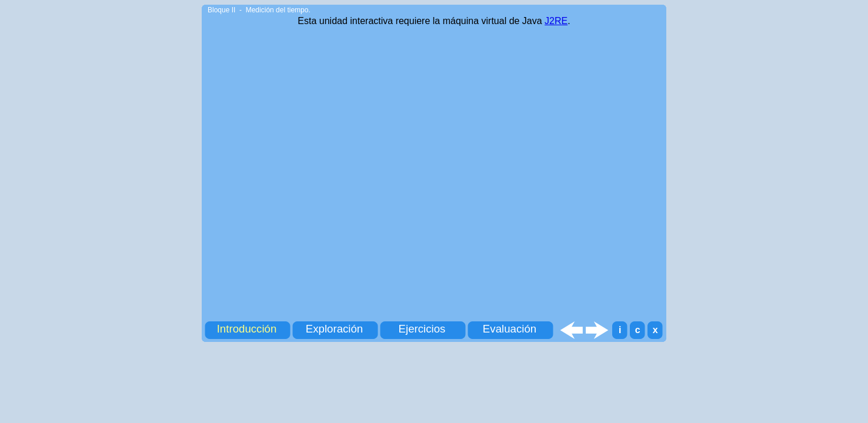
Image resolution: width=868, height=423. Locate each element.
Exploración (334, 329)
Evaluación (510, 329)
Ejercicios (422, 329)
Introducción (247, 329)
